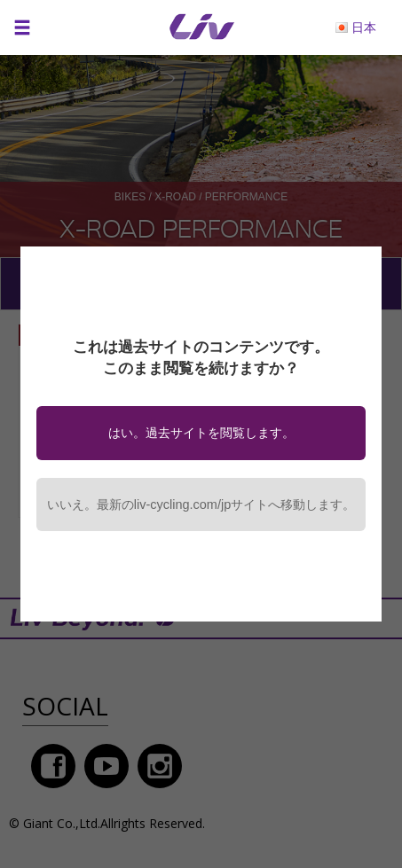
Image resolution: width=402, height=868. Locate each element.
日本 (364, 27)
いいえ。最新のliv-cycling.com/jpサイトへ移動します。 (201, 504)
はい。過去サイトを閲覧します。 (201, 433)
